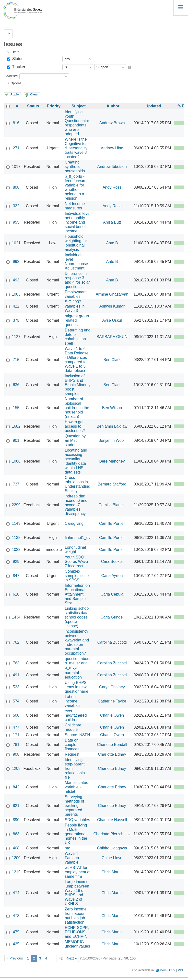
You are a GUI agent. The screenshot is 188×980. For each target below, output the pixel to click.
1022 (16, 550)
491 (16, 675)
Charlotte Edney (112, 754)
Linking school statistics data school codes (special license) (77, 617)
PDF (181, 970)
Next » (72, 958)
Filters (15, 52)
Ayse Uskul (112, 320)
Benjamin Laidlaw (112, 426)
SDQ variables (77, 820)
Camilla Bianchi (112, 505)
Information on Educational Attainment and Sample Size (77, 594)
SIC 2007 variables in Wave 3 (75, 306)
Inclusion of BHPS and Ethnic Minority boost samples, (78, 385)
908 (16, 754)
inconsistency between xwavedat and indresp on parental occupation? (77, 642)
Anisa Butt (112, 222)
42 (61, 958)
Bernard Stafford (112, 484)
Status (17, 59)
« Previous (15, 958)
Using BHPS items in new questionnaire (77, 687)
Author (113, 106)
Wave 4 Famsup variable (72, 858)
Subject (79, 106)
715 (16, 360)
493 (16, 280)
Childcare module (73, 727)
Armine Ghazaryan (112, 294)
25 (120, 958)
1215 (16, 872)
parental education (73, 675)
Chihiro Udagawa (112, 848)
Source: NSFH (77, 735)
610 (16, 594)
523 (16, 687)
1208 (16, 769)
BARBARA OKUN (112, 337)
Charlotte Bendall (112, 745)
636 (16, 385)
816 (16, 123)
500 (16, 715)
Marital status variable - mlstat (76, 787)
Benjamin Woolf (112, 440)
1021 (16, 243)
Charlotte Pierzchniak (112, 834)
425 (16, 944)
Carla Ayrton (112, 576)
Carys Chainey (112, 687)
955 (16, 222)
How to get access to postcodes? (75, 426)
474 (16, 893)
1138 (16, 538)
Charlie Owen (112, 715)
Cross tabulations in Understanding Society (78, 484)
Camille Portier (112, 523)
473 (16, 916)
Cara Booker (112, 562)
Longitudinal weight (75, 550)
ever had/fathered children (76, 715)
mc (67, 848)
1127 (16, 337)
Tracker (18, 67)
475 (16, 932)
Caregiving (74, 523)
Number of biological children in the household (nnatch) (77, 408)
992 (16, 262)
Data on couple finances (72, 745)
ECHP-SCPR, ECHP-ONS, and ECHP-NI (77, 932)
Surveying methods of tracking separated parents (75, 806)
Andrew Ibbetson (112, 167)
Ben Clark (112, 360)
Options (16, 83)
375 (16, 320)
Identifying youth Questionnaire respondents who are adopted (77, 123)
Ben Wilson (112, 408)
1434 (16, 617)
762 (16, 642)
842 (16, 787)
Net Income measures (75, 206)
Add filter (12, 76)
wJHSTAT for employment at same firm (78, 872)
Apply (15, 94)
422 (16, 306)
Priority (54, 106)
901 (16, 440)
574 (16, 701)
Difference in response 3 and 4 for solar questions (77, 280)
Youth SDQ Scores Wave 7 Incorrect (76, 562)
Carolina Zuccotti (112, 642)
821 (16, 806)
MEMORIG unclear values (77, 944)
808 (16, 187)
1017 (16, 167)
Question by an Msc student (75, 440)
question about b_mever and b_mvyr (78, 663)
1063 (16, 294)
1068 (16, 461)
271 (16, 148)
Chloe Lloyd (112, 858)
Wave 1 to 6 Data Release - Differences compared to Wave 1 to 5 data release (77, 360)
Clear (34, 94)
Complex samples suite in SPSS (77, 576)
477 (16, 727)
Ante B (112, 243)
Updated (153, 106)
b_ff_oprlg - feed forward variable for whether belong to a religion (76, 187)
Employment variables (76, 294)
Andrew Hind (112, 148)
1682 (16, 426)
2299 (16, 505)
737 (16, 484)
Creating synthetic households (75, 167)
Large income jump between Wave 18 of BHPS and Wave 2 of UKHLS (77, 893)
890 (16, 820)
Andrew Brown (112, 123)
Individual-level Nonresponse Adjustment (76, 262)
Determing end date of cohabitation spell (78, 337)
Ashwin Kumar (112, 306)
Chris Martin (112, 872)
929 (16, 562)
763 (16, 663)
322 (16, 206)
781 (16, 745)
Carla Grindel (112, 617)
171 (16, 735)
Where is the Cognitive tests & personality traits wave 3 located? (78, 148)
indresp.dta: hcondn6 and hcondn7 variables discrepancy (76, 505)
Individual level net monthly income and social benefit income (78, 222)
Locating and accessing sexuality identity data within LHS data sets (76, 461)
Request (72, 754)
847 (16, 576)
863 (16, 834)
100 (133, 958)
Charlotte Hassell (112, 820)
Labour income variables (73, 701)
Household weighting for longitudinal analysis (76, 243)
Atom (163, 970)
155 (16, 408)
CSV (172, 970)
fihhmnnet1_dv (78, 538)
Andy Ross (112, 187)
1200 (16, 858)
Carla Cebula (112, 594)
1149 (16, 523)
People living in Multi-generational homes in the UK (76, 834)
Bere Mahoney (112, 461)
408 (16, 848)
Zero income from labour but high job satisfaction (76, 916)
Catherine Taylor (112, 701)
